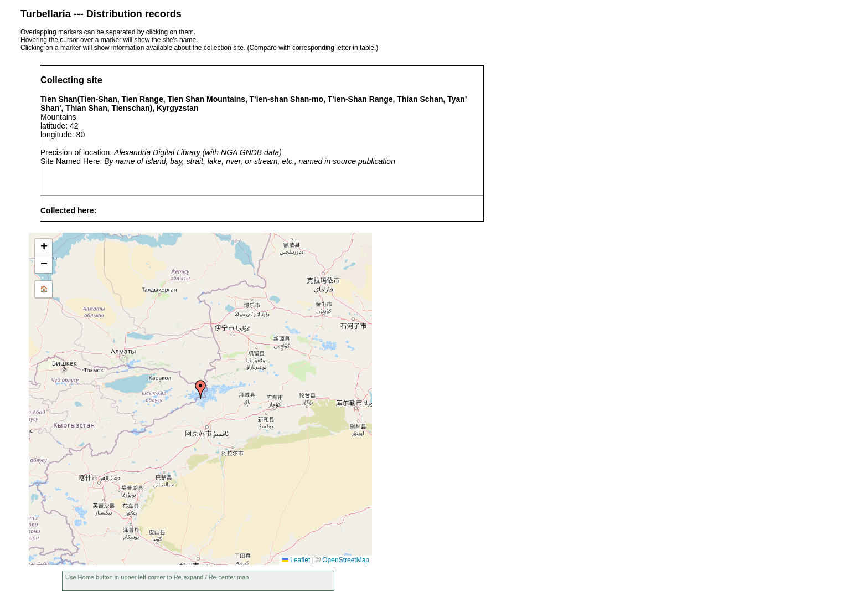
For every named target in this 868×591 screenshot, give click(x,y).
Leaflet (296, 560)
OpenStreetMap (346, 560)
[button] (200, 389)
